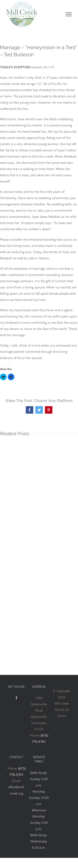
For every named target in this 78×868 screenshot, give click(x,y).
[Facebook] (16, 698)
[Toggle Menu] (69, 14)
